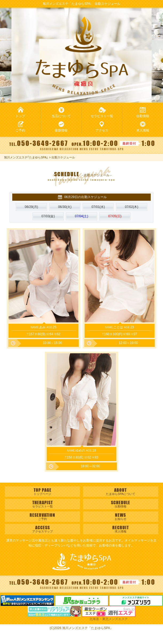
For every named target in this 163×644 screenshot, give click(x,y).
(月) (31, 207)
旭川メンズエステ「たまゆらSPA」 (88, 628)
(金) (48, 216)
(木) (132, 207)
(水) (98, 207)
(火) (65, 207)
